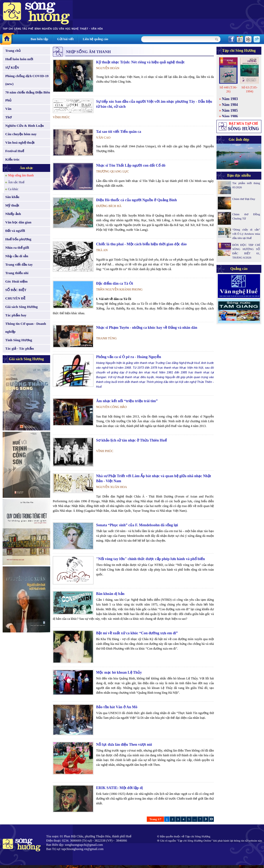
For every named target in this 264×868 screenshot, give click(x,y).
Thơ (8, 117)
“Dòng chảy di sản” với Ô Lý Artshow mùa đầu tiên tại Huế (246, 234)
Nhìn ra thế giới (17, 248)
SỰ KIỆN (12, 67)
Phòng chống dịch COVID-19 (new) (27, 80)
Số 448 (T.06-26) (228, 89)
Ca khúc (13, 189)
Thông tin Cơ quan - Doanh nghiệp (26, 328)
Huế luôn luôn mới (19, 59)
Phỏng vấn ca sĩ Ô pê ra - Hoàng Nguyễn (129, 357)
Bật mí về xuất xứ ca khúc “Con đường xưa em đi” (137, 633)
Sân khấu (12, 197)
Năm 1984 (230, 105)
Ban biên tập (39, 39)
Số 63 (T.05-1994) (249, 89)
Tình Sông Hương (19, 340)
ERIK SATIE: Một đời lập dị (119, 788)
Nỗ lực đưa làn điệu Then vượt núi (124, 745)
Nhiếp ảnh (13, 214)
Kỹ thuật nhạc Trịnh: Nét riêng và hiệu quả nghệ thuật (140, 62)
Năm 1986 (230, 116)
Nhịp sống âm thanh (21, 175)
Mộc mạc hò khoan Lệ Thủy (119, 672)
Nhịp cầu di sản (17, 256)
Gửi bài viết (65, 39)
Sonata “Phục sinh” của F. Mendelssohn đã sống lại (137, 525)
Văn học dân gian (18, 222)
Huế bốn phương (18, 239)
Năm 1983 (230, 99)
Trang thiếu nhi (17, 273)
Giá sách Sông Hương (22, 307)
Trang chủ (13, 51)
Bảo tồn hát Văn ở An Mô (117, 707)
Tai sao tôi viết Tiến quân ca (119, 132)
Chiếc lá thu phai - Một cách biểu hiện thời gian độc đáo (141, 244)
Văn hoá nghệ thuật (20, 142)
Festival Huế (15, 151)
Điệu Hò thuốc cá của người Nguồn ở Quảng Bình (136, 200)
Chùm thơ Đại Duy (244, 199)
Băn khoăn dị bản (110, 594)
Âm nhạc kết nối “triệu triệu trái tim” (127, 401)
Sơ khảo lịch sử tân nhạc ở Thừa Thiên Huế (131, 440)
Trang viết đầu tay (19, 264)
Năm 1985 (230, 111)
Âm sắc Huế (16, 182)
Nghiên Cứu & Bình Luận (25, 126)
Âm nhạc (27, 168)
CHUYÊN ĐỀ (15, 298)
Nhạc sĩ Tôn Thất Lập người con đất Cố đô (131, 165)
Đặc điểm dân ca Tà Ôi (115, 283)
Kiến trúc (12, 159)
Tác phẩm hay (16, 315)
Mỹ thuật (12, 205)
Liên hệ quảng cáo (95, 39)
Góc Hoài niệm (16, 281)
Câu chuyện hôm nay (21, 134)
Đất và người (15, 231)
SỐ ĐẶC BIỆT (16, 290)
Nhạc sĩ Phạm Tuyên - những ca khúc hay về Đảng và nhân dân (147, 328)
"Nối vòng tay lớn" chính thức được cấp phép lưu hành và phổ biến (150, 559)
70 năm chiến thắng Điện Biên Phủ (28, 96)
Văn (8, 109)
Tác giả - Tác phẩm (20, 348)
